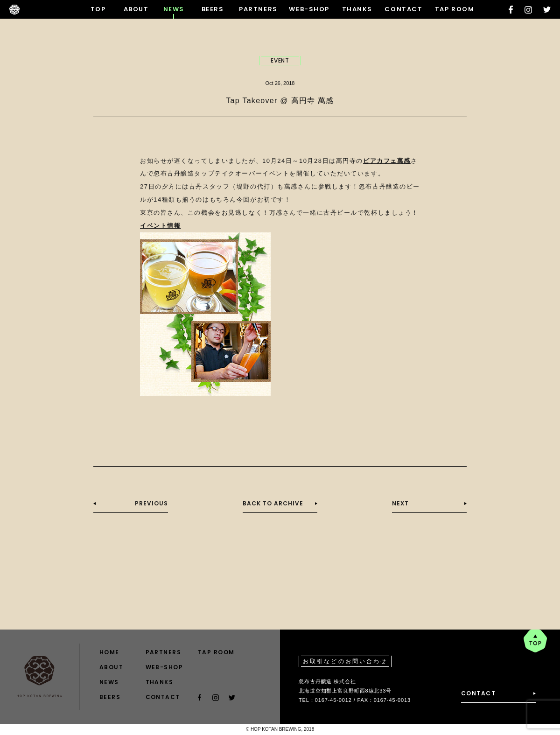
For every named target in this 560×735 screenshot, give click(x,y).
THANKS (357, 9)
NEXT (400, 503)
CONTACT (403, 9)
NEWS (174, 9)
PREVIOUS (151, 503)
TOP (98, 9)
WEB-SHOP (309, 9)
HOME (109, 652)
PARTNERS (258, 9)
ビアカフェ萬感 (387, 161)
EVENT (280, 60)
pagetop (535, 641)
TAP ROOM (455, 9)
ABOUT (136, 9)
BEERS (213, 9)
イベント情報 (160, 226)
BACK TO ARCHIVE (273, 503)
